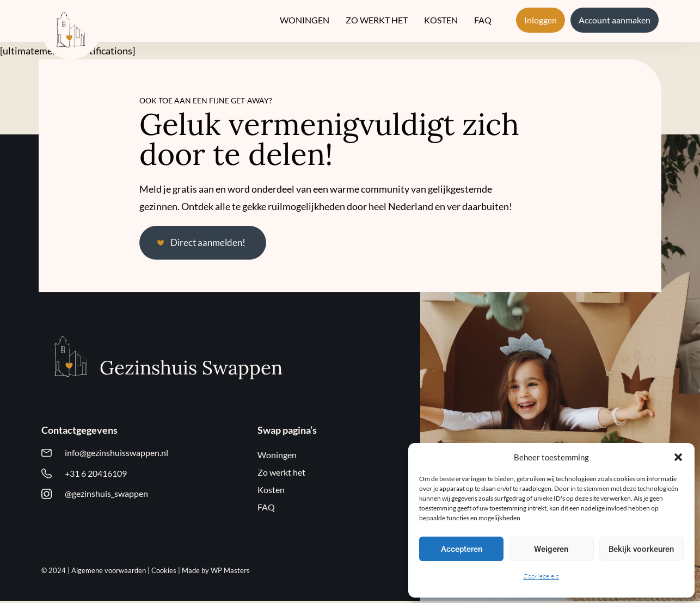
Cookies (164, 573)
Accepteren (462, 549)
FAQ (483, 20)
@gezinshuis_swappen (106, 499)
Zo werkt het (377, 20)
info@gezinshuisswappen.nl (116, 455)
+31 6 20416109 (96, 477)
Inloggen (541, 20)
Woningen (305, 20)
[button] (678, 457)
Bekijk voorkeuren (641, 549)
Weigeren (551, 549)
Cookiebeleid (541, 576)
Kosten (441, 20)
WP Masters (230, 573)
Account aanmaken (615, 20)
